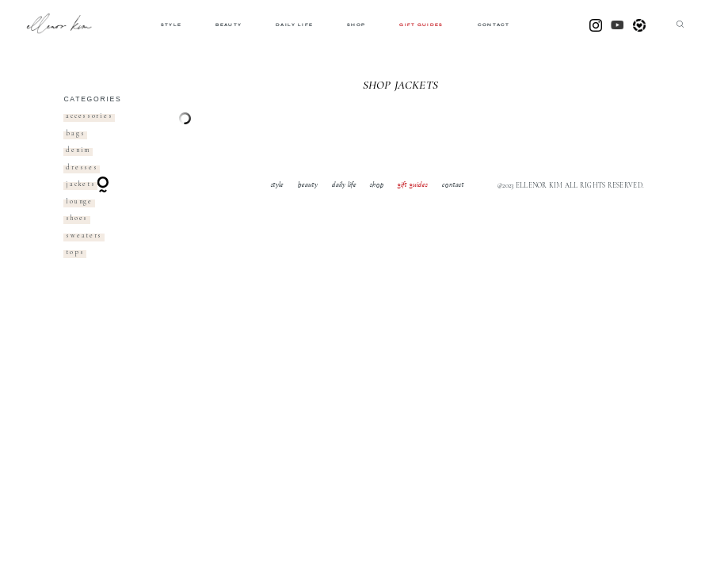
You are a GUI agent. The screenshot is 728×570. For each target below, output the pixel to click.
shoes (77, 218)
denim (78, 150)
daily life (294, 25)
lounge (79, 201)
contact (494, 25)
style (171, 25)
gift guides (421, 25)
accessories (89, 116)
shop (356, 25)
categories (92, 99)
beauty (229, 25)
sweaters (84, 235)
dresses (82, 167)
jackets (80, 184)
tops (75, 252)
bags (75, 133)
